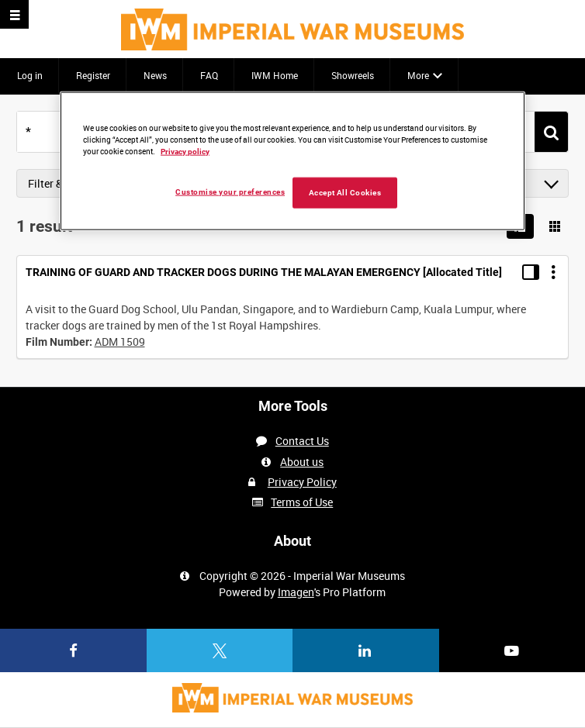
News (155, 75)
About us (302, 462)
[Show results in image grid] (554, 226)
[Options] (553, 272)
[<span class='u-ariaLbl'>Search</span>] (551, 132)
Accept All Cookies (345, 192)
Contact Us (302, 441)
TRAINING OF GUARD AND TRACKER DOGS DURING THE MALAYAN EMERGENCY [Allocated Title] (264, 272)
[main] (292, 233)
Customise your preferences (230, 191)
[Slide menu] (14, 14)
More (418, 75)
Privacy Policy (302, 482)
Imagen (296, 592)
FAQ (209, 75)
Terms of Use (302, 502)
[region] (292, 160)
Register (93, 75)
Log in (30, 75)
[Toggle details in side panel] (531, 272)
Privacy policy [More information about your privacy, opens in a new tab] (185, 151)
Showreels (353, 75)
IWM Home (275, 75)
